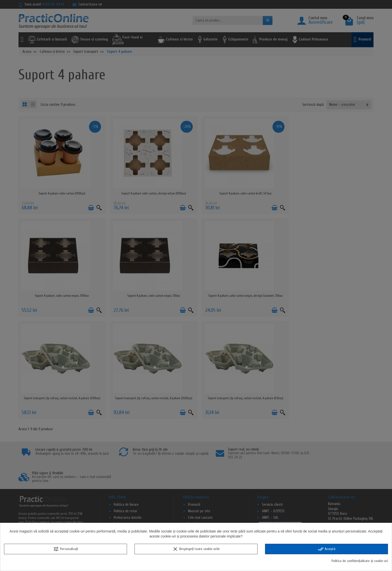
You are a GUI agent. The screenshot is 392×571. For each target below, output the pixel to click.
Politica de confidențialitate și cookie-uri (360, 561)
